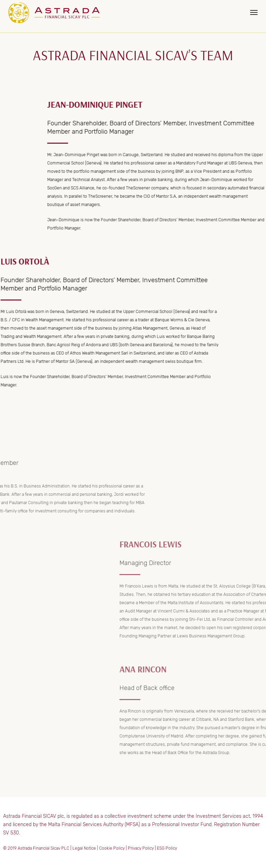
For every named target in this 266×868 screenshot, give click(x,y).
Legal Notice (84, 848)
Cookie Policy (112, 848)
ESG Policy (167, 848)
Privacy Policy (141, 848)
